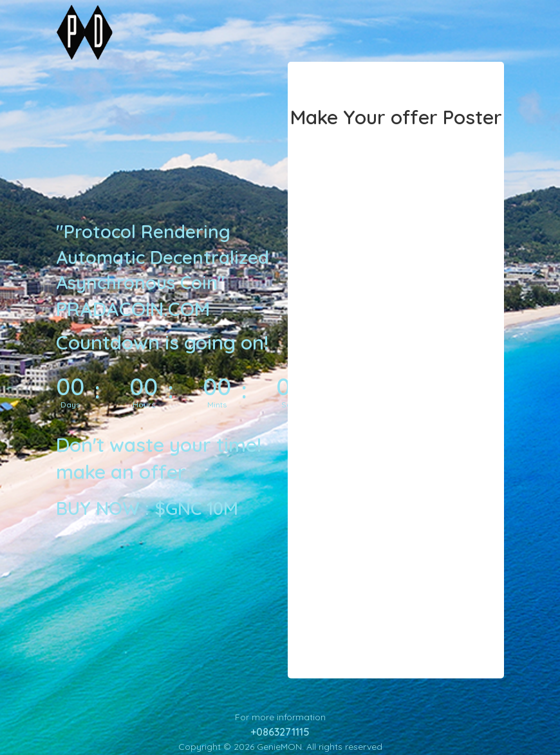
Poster (472, 117)
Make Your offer (364, 117)
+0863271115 (280, 732)
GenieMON (279, 747)
